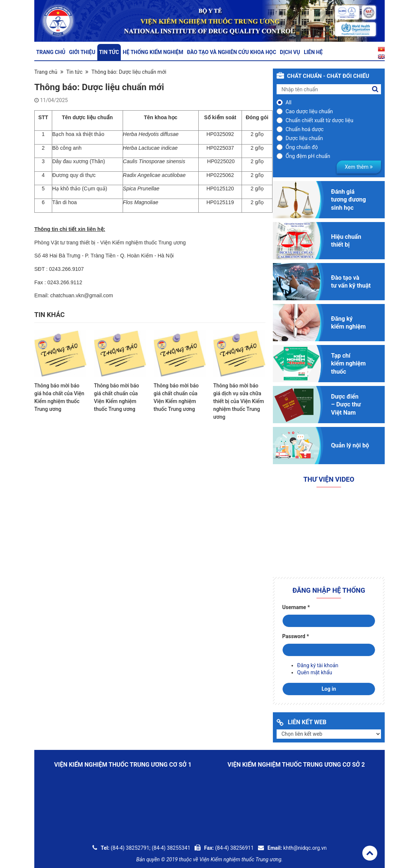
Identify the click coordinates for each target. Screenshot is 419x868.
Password (296, 636)
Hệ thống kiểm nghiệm (153, 52)
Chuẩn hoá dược (305, 129)
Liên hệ (313, 52)
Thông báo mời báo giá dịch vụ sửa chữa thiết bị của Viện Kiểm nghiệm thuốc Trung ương (239, 401)
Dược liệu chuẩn (304, 138)
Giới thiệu (82, 52)
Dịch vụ (290, 52)
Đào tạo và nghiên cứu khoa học (231, 52)
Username (296, 607)
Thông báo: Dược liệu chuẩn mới (129, 72)
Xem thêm (359, 167)
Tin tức (109, 52)
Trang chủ (51, 52)
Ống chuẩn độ (302, 147)
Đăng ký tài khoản (318, 665)
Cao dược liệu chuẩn (309, 111)
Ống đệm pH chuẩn (308, 156)
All (289, 102)
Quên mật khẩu (315, 672)
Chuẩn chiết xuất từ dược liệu (319, 120)
